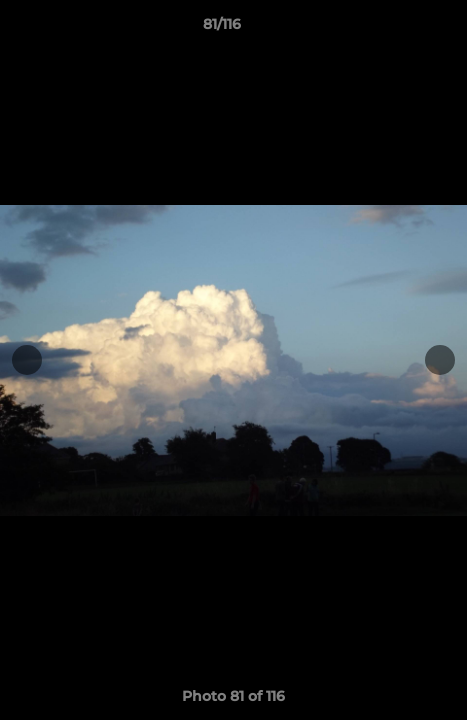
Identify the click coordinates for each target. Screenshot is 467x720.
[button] (395, 29)
